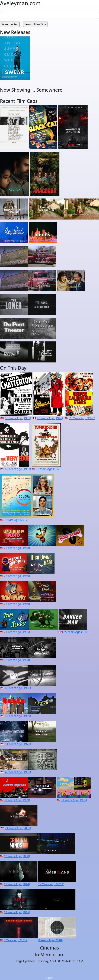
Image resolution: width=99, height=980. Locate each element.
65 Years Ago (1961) (76, 632)
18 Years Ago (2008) (17, 856)
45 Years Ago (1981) (18, 772)
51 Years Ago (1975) (18, 744)
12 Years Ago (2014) (17, 884)
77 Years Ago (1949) (17, 576)
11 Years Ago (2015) (17, 912)
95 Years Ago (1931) (18, 418)
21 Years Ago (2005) (18, 828)
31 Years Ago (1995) (74, 800)
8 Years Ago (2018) (50, 940)
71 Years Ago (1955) (17, 632)
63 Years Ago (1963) (18, 469)
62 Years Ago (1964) (17, 660)
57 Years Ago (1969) (48, 469)
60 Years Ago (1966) (18, 688)
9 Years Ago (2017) (16, 520)
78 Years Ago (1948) (82, 418)
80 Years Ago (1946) (50, 418)
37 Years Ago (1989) (17, 800)
